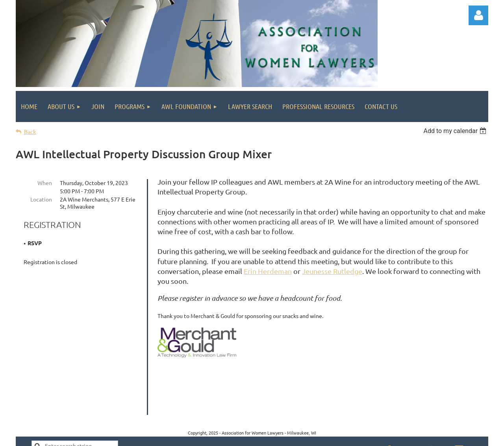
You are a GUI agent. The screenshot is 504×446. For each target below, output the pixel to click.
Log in (478, 15)
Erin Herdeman (268, 271)
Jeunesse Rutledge (332, 271)
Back (30, 132)
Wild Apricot (394, 436)
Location (41, 199)
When (45, 183)
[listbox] (456, 131)
